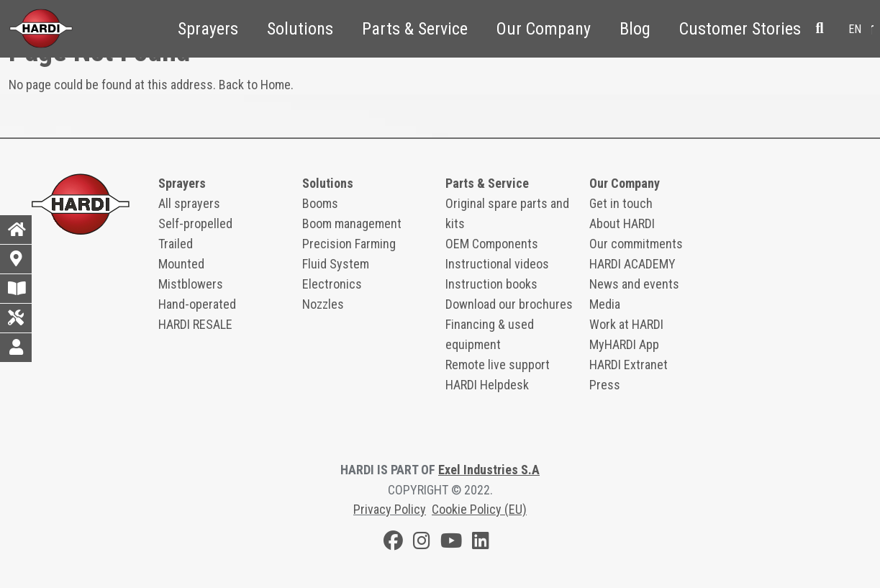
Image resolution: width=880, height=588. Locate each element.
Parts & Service (415, 29)
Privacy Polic (387, 509)
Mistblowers (191, 284)
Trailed (176, 244)
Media (605, 304)
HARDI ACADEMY (632, 264)
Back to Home (255, 85)
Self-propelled (195, 223)
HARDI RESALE (195, 324)
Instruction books (491, 284)
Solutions (300, 29)
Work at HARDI (626, 324)
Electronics (332, 284)
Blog (635, 29)
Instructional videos (497, 264)
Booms (320, 203)
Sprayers (208, 29)
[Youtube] (451, 543)
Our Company (544, 29)
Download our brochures (509, 304)
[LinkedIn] (481, 543)
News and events (634, 284)
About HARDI (622, 223)
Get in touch (621, 203)
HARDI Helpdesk (487, 385)
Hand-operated (197, 304)
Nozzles (323, 304)
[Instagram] (422, 543)
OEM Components (492, 244)
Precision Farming (349, 244)
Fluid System (336, 264)
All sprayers (189, 203)
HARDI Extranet (629, 365)
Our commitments (636, 244)
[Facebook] (393, 543)
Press (605, 385)
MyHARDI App (624, 344)
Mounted (181, 264)
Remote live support (498, 365)
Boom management (352, 223)
